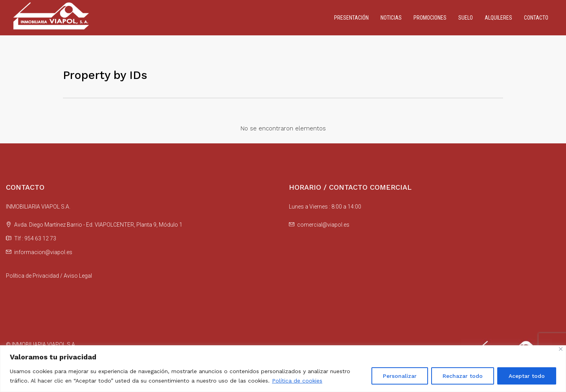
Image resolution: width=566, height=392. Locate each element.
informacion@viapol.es (43, 252)
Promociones (430, 18)
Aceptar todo (527, 376)
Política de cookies (297, 381)
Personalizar (400, 376)
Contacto (536, 18)
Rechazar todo (463, 376)
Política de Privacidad (32, 276)
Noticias (391, 18)
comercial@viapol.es (323, 225)
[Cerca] (561, 349)
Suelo (466, 18)
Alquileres (498, 18)
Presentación (351, 18)
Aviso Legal (78, 276)
